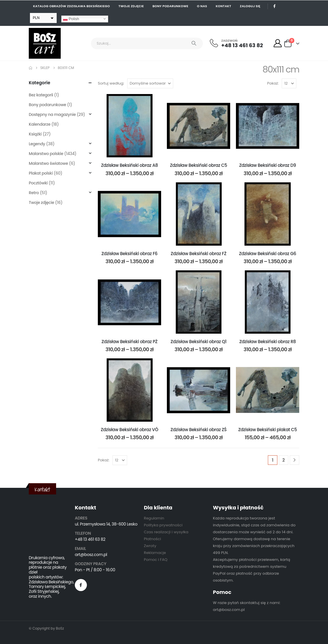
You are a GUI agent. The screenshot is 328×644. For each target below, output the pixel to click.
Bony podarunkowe (170, 6)
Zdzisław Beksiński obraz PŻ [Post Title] (130, 342)
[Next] (294, 460)
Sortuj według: (111, 83)
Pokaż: (273, 83)
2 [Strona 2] (284, 460)
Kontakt (224, 6)
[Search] (194, 43)
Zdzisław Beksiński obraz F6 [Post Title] (130, 254)
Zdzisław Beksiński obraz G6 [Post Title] (268, 254)
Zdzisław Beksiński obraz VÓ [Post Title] (129, 430)
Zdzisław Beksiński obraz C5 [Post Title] (199, 165)
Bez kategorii (41, 95)
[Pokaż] (289, 83)
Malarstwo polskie (46, 154)
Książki (35, 134)
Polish (71, 19)
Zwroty (150, 546)
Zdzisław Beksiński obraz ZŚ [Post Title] (199, 430)
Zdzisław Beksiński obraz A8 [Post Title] (129, 165)
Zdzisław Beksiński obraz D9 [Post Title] (268, 165)
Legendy (37, 144)
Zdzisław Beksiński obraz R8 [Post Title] (268, 342)
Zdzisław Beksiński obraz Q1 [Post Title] (199, 342)
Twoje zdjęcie (131, 6)
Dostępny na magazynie (52, 114)
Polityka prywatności (163, 525)
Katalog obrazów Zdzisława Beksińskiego (71, 6)
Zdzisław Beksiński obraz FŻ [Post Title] (199, 254)
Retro (34, 193)
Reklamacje (155, 553)
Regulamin (154, 518)
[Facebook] (274, 6)
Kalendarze (40, 124)
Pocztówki (38, 183)
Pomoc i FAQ (156, 560)
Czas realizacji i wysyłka (166, 532)
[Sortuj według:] (150, 83)
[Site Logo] (45, 43)
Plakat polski (41, 173)
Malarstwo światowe (48, 163)
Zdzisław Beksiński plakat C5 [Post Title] (268, 430)
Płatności (152, 539)
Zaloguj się (250, 6)
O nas (202, 6)
